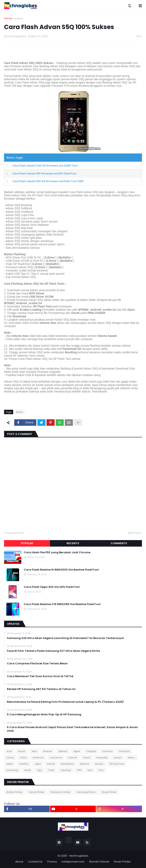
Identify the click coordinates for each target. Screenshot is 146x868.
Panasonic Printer (60, 792)
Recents (73, 543)
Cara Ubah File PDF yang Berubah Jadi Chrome (57, 552)
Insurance (56, 758)
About (19, 862)
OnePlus (24, 764)
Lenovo (118, 758)
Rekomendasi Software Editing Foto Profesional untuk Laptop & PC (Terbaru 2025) (65, 702)
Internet (72, 758)
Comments (119, 543)
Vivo (90, 770)
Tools (51, 770)
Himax (10, 758)
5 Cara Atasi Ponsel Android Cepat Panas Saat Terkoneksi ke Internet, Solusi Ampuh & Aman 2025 (72, 729)
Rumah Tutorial (99, 862)
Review (99, 764)
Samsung (12, 770)
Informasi (38, 758)
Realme (85, 764)
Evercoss (108, 751)
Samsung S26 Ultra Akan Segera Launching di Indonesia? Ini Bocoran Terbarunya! (65, 638)
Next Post (134, 533)
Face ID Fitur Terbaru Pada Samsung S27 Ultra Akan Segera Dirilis (53, 651)
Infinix (23, 758)
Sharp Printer (109, 792)
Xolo (101, 770)
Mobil (10, 764)
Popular (27, 543)
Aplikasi (63, 751)
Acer (9, 751)
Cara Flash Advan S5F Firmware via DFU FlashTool (44, 173)
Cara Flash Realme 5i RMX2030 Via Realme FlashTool (61, 570)
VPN (79, 770)
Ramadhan (67, 764)
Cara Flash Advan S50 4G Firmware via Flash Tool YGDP (48, 181)
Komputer (102, 758)
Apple (77, 751)
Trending (66, 770)
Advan (19, 18)
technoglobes (79, 856)
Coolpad (91, 751)
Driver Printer (122, 862)
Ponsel (51, 764)
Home (8, 18)
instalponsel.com (73, 862)
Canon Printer (36, 792)
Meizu (131, 758)
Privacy (52, 862)
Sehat (28, 770)
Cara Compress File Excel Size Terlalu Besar (37, 664)
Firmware (124, 751)
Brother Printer (15, 792)
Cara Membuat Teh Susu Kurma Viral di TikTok (40, 676)
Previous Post (15, 533)
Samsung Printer (86, 792)
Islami (87, 758)
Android (48, 751)
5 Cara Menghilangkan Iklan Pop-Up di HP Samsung (44, 715)
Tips (39, 770)
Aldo (34, 751)
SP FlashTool (117, 764)
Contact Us (35, 862)
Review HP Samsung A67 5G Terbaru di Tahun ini (41, 689)
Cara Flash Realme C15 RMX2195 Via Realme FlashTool (62, 604)
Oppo (38, 764)
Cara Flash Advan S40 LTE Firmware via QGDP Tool (45, 166)
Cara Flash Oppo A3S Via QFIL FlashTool (52, 587)
